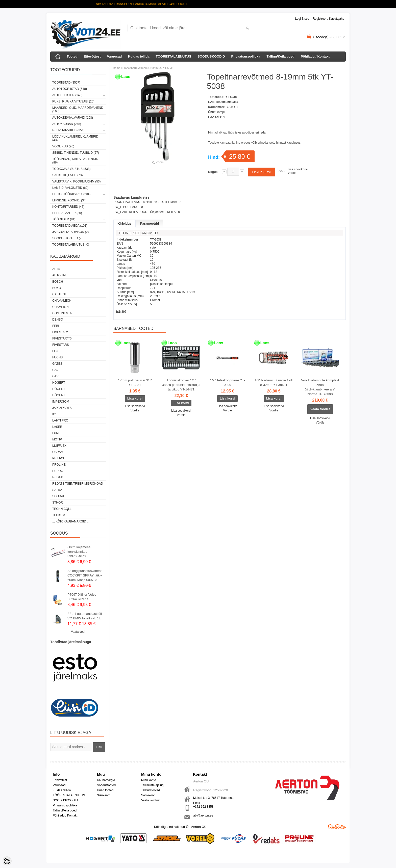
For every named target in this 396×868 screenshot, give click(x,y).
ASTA (56, 269)
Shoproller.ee (337, 827)
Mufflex (59, 446)
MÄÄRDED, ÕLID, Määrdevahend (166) (78, 110)
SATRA (57, 490)
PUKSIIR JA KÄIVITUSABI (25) (73, 101)
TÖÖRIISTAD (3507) (66, 83)
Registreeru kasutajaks (328, 19)
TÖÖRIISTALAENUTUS (174, 56)
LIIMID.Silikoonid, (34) (69, 200)
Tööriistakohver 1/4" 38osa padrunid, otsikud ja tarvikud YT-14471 (181, 385)
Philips (58, 458)
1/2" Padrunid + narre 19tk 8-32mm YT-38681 (274, 383)
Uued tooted (105, 790)
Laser (57, 427)
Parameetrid (150, 223)
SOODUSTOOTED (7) (67, 238)
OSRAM (58, 452)
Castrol (59, 294)
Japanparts (62, 408)
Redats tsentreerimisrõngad (78, 484)
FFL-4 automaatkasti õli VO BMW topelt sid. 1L (85, 616)
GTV (55, 376)
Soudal (58, 496)
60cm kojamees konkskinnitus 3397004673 (79, 552)
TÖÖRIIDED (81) (64, 219)
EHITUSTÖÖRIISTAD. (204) (71, 194)
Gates (57, 364)
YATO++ (233, 107)
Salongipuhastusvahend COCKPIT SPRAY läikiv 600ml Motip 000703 (85, 575)
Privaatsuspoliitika (246, 56)
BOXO (57, 288)
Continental (63, 313)
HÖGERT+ (60, 389)
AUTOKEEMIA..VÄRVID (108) (73, 118)
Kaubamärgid (106, 780)
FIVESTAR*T (61, 332)
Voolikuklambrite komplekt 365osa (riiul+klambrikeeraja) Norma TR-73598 (320, 387)
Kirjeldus (125, 223)
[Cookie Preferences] (7, 861)
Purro (58, 471)
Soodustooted (106, 785)
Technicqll (62, 509)
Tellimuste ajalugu (153, 785)
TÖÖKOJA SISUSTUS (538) (71, 169)
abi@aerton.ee (203, 816)
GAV (55, 370)
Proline (59, 465)
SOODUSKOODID (211, 56)
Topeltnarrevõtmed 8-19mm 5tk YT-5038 (149, 68)
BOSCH (58, 282)
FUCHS (57, 357)
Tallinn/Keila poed (280, 56)
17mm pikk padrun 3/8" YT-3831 (135, 383)
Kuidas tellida (139, 56)
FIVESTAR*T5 (62, 338)
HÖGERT (59, 383)
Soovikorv (148, 795)
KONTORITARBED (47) (68, 207)
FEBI (56, 326)
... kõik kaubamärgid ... (71, 521)
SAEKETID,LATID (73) (67, 175)
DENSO (58, 320)
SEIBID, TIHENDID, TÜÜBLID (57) (76, 153)
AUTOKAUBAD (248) (67, 124)
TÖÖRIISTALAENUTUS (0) (71, 245)
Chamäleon (62, 301)
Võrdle (292, 173)
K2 (54, 414)
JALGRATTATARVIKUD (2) (70, 232)
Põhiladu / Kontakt (315, 56)
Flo (55, 351)
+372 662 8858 (203, 807)
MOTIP (57, 439)
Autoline (60, 275)
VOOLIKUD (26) (63, 146)
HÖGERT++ (60, 395)
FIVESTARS (61, 345)
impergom (61, 402)
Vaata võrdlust (151, 800)
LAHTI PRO (60, 420)
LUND (56, 433)
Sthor (58, 503)
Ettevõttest (92, 56)
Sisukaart (103, 795)
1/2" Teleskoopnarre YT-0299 (227, 383)
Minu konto (149, 780)
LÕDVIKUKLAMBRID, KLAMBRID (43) (75, 138)
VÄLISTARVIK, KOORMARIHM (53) (77, 181)
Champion (60, 307)
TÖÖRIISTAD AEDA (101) (70, 226)
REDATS (58, 477)
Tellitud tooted (151, 790)
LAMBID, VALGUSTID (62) (70, 188)
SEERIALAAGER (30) (67, 213)
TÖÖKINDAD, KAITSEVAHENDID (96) (75, 161)
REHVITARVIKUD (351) (68, 130)
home (117, 68)
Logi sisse (302, 19)
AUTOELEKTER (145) (67, 95)
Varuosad (115, 56)
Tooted (72, 56)
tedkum (59, 515)
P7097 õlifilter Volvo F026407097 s (82, 597)
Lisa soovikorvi (298, 169)
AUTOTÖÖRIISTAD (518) (70, 89)
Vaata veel (78, 632)
